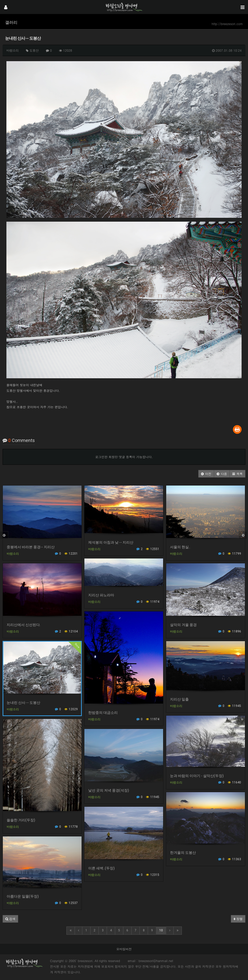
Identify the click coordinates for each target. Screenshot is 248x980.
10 (161, 930)
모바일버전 (124, 949)
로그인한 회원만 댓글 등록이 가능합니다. (124, 457)
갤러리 (11, 22)
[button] (206, 474)
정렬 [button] (238, 919)
